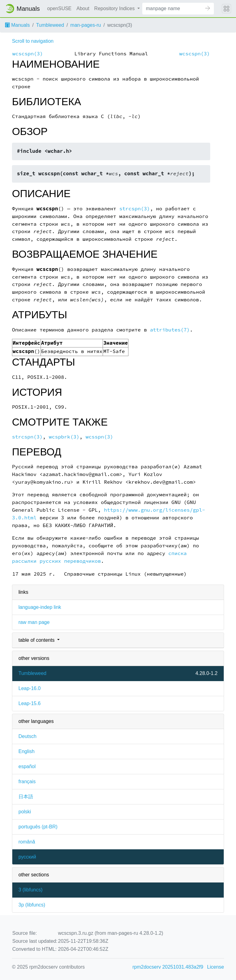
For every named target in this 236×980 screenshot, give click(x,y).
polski (25, 812)
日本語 (26, 797)
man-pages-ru (86, 25)
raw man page (34, 622)
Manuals (17, 25)
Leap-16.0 (29, 688)
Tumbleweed (50, 25)
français (27, 782)
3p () (32, 905)
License (216, 967)
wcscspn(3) (28, 54)
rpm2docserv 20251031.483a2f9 (168, 967)
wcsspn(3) (99, 437)
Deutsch (28, 736)
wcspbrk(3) (64, 437)
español (27, 766)
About (83, 8)
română (27, 842)
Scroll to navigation (33, 41)
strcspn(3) (135, 209)
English (26, 751)
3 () (30, 890)
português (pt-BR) (38, 827)
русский (27, 857)
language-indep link (40, 607)
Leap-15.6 (29, 703)
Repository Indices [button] (115, 8)
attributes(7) (170, 330)
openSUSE (59, 8)
